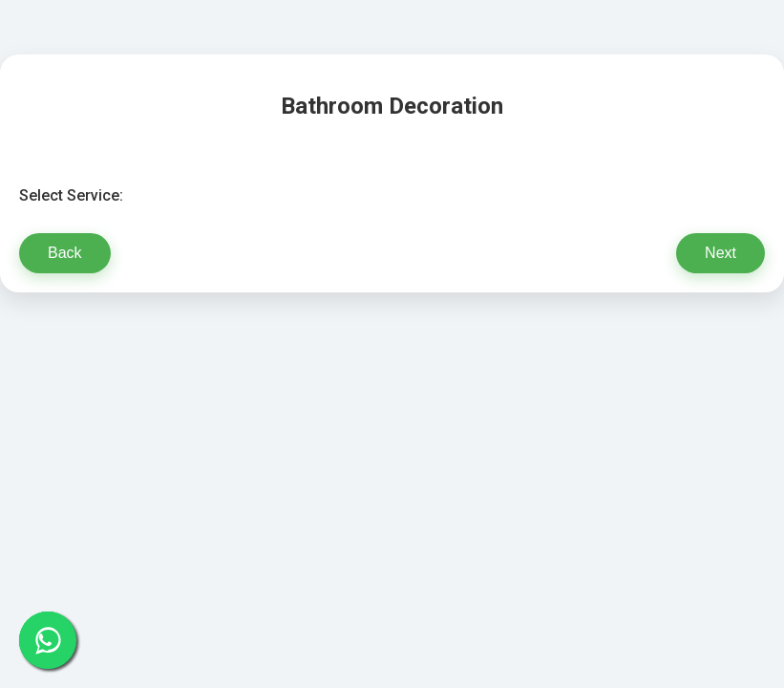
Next (720, 253)
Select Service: (71, 195)
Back (65, 253)
